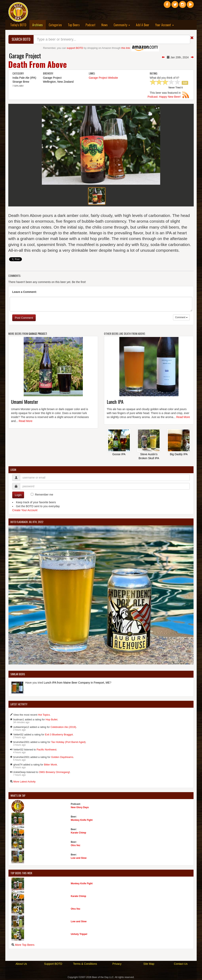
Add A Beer (143, 25)
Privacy (117, 964)
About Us (21, 964)
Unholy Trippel (79, 934)
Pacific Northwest (46, 750)
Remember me (44, 495)
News (105, 25)
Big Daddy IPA (179, 454)
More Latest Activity (25, 782)
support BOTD (75, 48)
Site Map (149, 964)
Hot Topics (44, 715)
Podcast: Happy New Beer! (164, 97)
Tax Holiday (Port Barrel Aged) (68, 742)
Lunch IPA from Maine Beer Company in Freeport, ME (77, 683)
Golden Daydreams (62, 757)
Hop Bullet (51, 719)
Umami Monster (25, 402)
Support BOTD (53, 964)
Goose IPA (119, 454)
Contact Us (181, 964)
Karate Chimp (79, 833)
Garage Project (25, 56)
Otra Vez (76, 845)
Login (18, 495)
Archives (39, 25)
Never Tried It (176, 88)
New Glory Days (80, 807)
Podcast (91, 25)
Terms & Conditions (85, 964)
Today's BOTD (18, 25)
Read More (26, 421)
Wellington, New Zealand (58, 82)
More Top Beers (25, 945)
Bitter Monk (50, 765)
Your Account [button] (165, 25)
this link (126, 48)
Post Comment (24, 318)
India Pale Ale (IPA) (24, 78)
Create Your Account (25, 510)
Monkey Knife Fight (82, 820)
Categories (55, 25)
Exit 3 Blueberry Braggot (59, 735)
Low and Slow (79, 858)
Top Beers (74, 25)
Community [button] (122, 25)
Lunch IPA (115, 402)
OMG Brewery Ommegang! (54, 772)
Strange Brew (21, 82)
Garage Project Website (103, 78)
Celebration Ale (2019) (63, 727)
